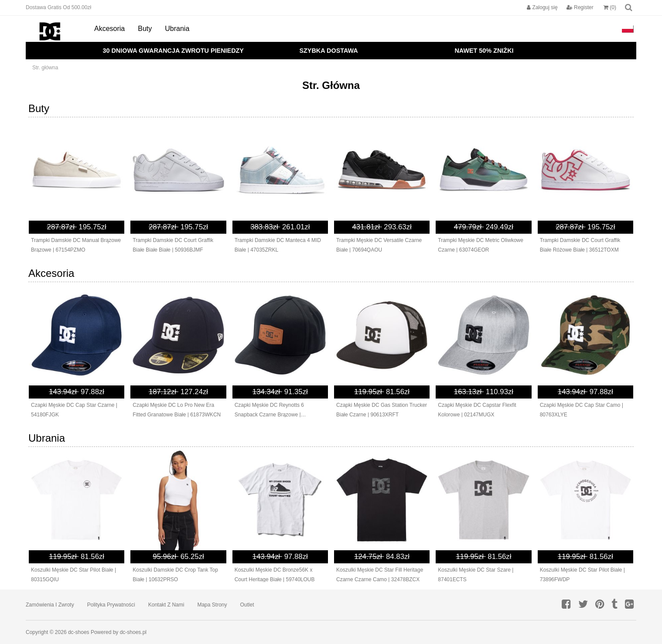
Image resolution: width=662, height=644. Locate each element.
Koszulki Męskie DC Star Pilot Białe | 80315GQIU (73, 575)
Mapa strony (212, 605)
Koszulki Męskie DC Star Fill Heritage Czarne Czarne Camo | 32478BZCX (380, 575)
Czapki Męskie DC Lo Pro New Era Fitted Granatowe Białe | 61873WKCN (177, 410)
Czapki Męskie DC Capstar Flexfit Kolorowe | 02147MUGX (477, 410)
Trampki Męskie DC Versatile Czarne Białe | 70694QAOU (379, 245)
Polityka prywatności (111, 605)
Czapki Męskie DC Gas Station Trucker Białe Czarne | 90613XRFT (382, 410)
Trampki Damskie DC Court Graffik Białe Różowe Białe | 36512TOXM (580, 245)
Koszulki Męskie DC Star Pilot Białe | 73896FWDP (582, 575)
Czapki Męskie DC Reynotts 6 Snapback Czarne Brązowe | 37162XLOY (269, 411)
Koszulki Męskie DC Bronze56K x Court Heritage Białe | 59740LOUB (275, 575)
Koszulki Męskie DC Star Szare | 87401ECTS (476, 575)
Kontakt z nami (166, 605)
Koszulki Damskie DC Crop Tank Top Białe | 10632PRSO (175, 575)
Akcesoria (109, 29)
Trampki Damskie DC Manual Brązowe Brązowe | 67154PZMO (76, 245)
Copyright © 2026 (47, 632)
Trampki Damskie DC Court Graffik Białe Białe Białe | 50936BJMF (173, 245)
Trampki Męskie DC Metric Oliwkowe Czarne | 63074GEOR (481, 245)
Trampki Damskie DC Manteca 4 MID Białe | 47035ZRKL (278, 245)
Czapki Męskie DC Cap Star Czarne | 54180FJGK (74, 410)
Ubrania (177, 29)
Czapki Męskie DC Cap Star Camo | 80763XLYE (582, 410)
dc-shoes (79, 632)
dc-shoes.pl (133, 632)
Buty (145, 29)
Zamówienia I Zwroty (50, 605)
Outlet (247, 605)
